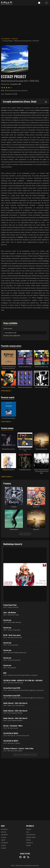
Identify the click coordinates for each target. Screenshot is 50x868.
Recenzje (15, 39)
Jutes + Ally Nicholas (10, 612)
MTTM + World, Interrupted (12, 635)
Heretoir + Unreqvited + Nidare (13, 726)
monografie (4, 843)
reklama (28, 840)
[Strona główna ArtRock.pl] (7, 3)
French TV (36, 507)
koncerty (4, 832)
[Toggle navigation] (46, 3)
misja (28, 832)
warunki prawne (31, 835)
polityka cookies (31, 837)
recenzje (4, 837)
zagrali (3, 840)
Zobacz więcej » (7, 477)
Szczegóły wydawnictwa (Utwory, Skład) (20, 101)
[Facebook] (20, 857)
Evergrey (14, 507)
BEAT (5, 673)
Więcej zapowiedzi (25, 534)
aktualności (4, 829)
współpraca (30, 843)
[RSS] (28, 857)
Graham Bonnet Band (10, 605)
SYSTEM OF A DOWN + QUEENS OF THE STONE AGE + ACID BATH (23, 680)
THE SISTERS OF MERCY (11, 733)
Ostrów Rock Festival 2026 (12, 688)
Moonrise (36, 529)
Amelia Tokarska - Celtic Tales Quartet (15, 703)
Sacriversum (7, 620)
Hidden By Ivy (14, 529)
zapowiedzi (4, 835)
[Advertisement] (25, 20)
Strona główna (6, 39)
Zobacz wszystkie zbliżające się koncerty (25, 755)
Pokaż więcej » (6, 391)
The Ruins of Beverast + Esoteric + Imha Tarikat (18, 748)
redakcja (29, 829)
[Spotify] (24, 857)
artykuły (3, 845)
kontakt (28, 845)
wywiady (4, 848)
